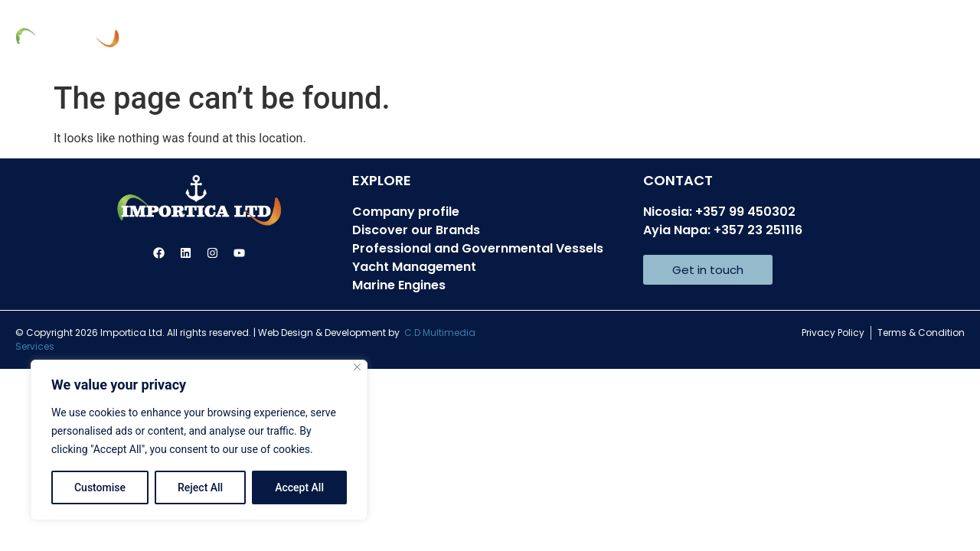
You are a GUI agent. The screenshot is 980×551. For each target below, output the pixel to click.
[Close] (357, 367)
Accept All (299, 487)
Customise (100, 487)
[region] (199, 440)
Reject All (200, 487)
